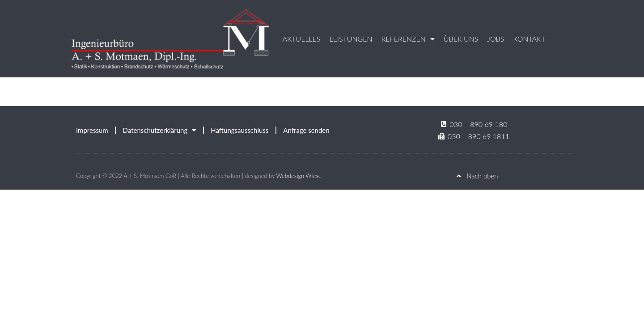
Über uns (461, 39)
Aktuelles (302, 39)
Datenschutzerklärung (160, 130)
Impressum (92, 130)
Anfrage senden (306, 130)
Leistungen (351, 39)
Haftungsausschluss (239, 130)
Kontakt (529, 39)
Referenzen (408, 39)
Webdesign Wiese (299, 176)
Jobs (496, 39)
